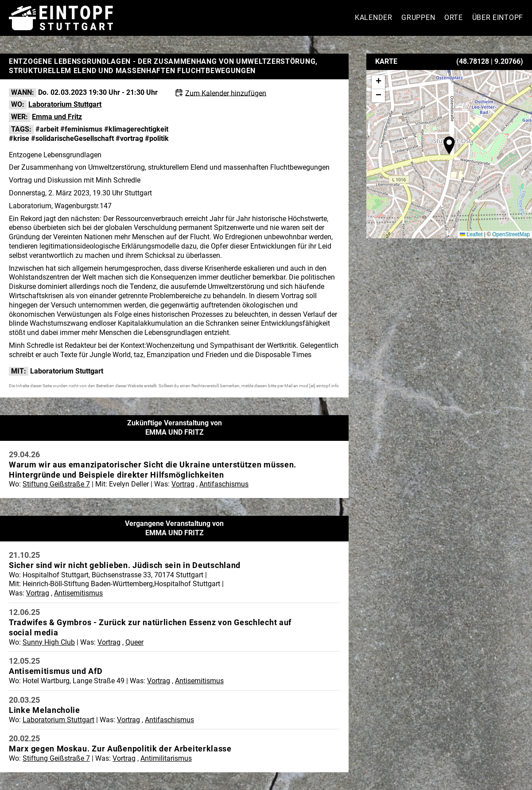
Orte (454, 18)
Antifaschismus (224, 484)
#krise (19, 138)
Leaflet (471, 234)
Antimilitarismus (166, 758)
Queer (134, 642)
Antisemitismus (78, 593)
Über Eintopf (498, 18)
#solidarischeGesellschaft (72, 138)
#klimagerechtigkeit (136, 129)
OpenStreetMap (511, 234)
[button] (449, 145)
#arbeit (47, 129)
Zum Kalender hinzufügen (226, 93)
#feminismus (81, 129)
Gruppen (418, 18)
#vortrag (129, 138)
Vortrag (183, 484)
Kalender (374, 18)
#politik (157, 138)
